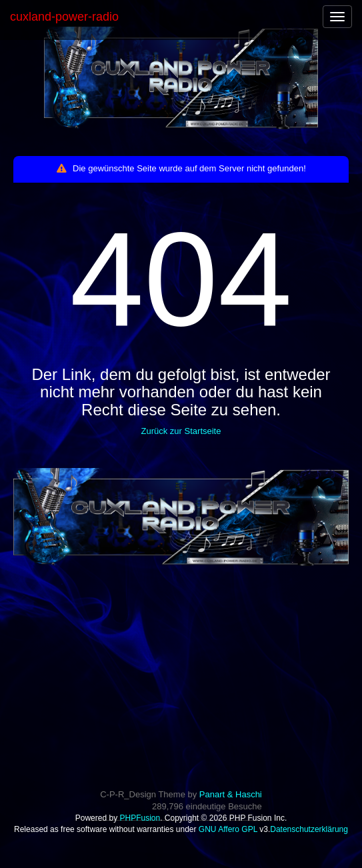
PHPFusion (140, 818)
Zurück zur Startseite (181, 431)
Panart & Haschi (231, 794)
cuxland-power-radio (64, 17)
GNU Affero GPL (228, 829)
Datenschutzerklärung (309, 829)
